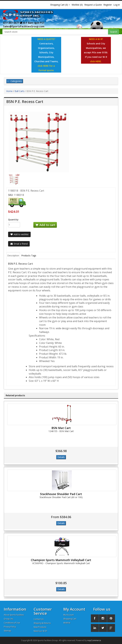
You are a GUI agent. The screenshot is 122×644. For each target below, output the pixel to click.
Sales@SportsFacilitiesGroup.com (24, 26)
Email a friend (19, 244)
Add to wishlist (19, 234)
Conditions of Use (12, 623)
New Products (40, 627)
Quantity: (14, 220)
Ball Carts (20, 91)
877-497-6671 (13, 23)
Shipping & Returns (42, 623)
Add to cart (45, 225)
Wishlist (67, 623)
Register (108, 5)
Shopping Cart (70, 619)
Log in (117, 5)
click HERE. (96, 61)
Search (114, 32)
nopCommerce (94, 640)
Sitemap (7, 631)
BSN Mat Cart (61, 428)
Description (13, 255)
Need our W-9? (40, 631)
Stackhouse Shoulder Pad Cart (61, 494)
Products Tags (29, 255)
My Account (69, 615)
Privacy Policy (10, 627)
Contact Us (39, 619)
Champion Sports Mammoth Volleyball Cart (61, 560)
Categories (15, 81)
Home (9, 91)
